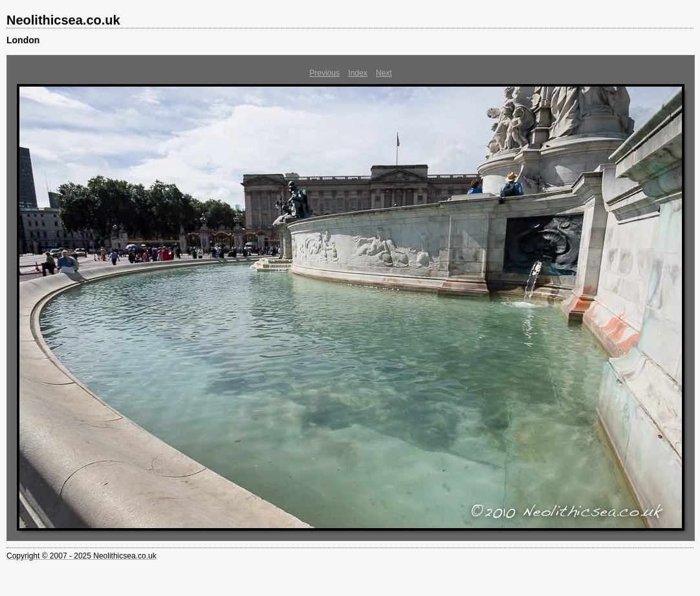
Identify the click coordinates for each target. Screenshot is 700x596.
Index (357, 73)
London (23, 40)
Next (384, 73)
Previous (324, 73)
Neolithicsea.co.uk (63, 20)
